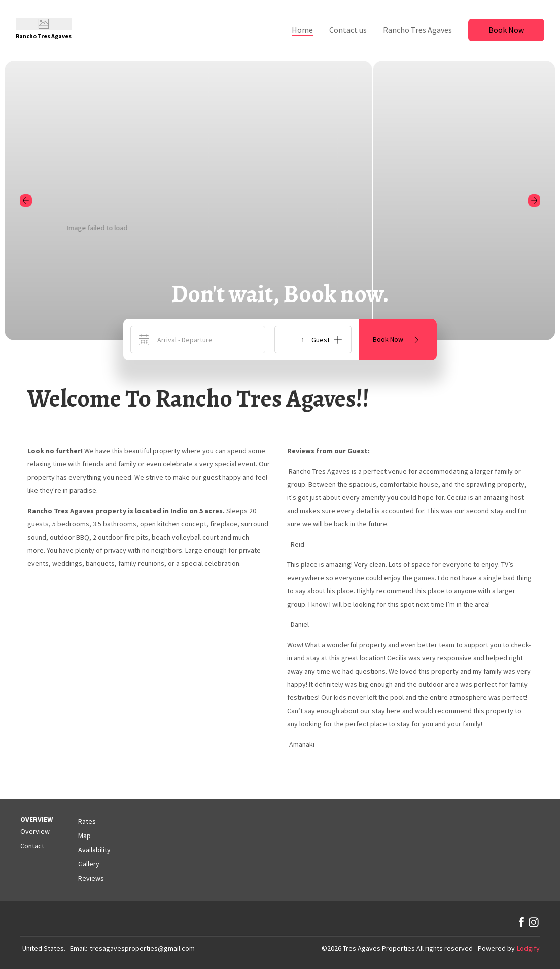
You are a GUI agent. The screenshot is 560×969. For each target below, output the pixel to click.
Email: (79, 948)
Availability (94, 850)
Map (84, 836)
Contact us (348, 30)
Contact (32, 846)
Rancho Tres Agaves (417, 30)
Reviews (91, 878)
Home (302, 30)
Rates (87, 821)
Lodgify (528, 948)
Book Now (506, 30)
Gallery (89, 864)
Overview (35, 831)
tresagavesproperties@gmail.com (142, 948)
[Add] (338, 340)
